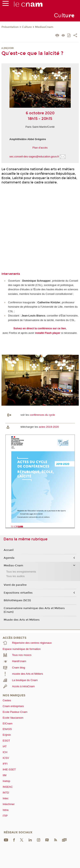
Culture (27, 27)
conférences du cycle (42, 415)
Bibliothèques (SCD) (17, 600)
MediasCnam (44, 27)
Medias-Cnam (13, 566)
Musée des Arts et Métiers (22, 620)
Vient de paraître (15, 585)
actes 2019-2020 (49, 427)
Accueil (9, 550)
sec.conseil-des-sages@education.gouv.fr (34, 156)
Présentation (10, 27)
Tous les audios (15, 576)
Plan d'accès (40, 148)
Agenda (9, 558)
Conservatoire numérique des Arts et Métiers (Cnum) (34, 610)
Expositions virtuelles (18, 593)
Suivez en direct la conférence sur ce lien (40, 328)
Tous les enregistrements (21, 572)
